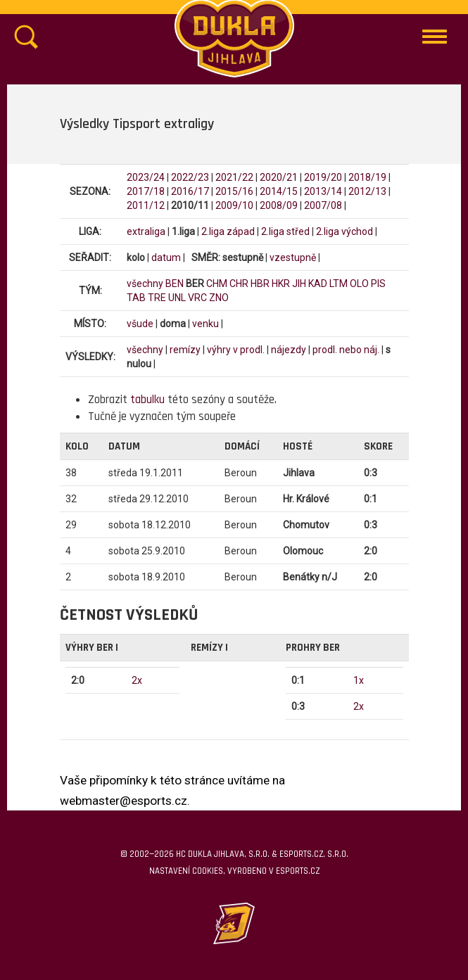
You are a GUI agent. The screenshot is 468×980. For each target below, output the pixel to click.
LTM (339, 284)
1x (359, 680)
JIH (299, 284)
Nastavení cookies (186, 871)
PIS (378, 284)
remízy (185, 350)
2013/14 (323, 191)
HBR (260, 284)
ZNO (219, 298)
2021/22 (234, 177)
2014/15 (279, 191)
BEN (175, 284)
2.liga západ (228, 231)
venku (205, 324)
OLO (359, 284)
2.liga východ (344, 231)
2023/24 (146, 177)
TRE (157, 298)
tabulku (147, 400)
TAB (136, 298)
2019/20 (323, 177)
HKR (281, 284)
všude (140, 324)
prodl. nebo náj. (346, 350)
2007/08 (323, 205)
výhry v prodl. (236, 350)
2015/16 (234, 191)
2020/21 (279, 177)
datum (166, 257)
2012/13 (367, 191)
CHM (217, 284)
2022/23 (190, 177)
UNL (177, 298)
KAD (318, 284)
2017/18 (146, 191)
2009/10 (234, 205)
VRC (197, 298)
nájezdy (289, 350)
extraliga (146, 231)
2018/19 (367, 177)
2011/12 (146, 205)
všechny (145, 284)
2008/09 (279, 205)
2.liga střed (285, 231)
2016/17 (190, 191)
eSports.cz (298, 871)
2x (137, 680)
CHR (239, 284)
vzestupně (293, 257)
